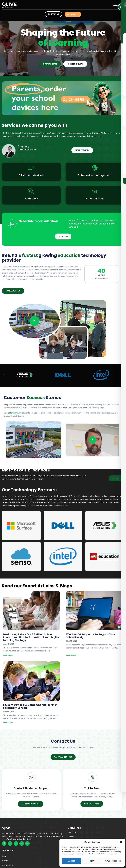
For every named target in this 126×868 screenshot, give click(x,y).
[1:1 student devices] (31, 168)
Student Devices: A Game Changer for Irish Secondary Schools (30, 706)
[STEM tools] (31, 191)
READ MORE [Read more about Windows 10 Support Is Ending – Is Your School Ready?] (71, 655)
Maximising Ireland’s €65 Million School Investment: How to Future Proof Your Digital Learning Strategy (31, 637)
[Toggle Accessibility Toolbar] (121, 7)
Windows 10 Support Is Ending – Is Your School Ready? (91, 636)
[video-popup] (34, 321)
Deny (92, 861)
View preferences (113, 861)
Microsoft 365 (15, 413)
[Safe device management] (95, 168)
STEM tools (31, 199)
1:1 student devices (31, 175)
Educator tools (95, 199)
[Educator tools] (95, 191)
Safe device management (95, 175)
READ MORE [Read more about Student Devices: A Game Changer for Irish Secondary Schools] (8, 723)
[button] (121, 842)
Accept (72, 861)
